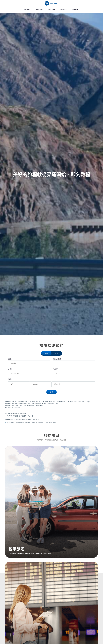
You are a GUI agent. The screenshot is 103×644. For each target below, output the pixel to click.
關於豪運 (27, 9)
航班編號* (57, 359)
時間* (55, 369)
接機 (46, 353)
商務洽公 (64, 9)
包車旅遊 (51, 9)
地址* (10, 379)
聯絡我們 (76, 9)
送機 (57, 353)
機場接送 (39, 9)
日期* (10, 369)
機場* (10, 359)
